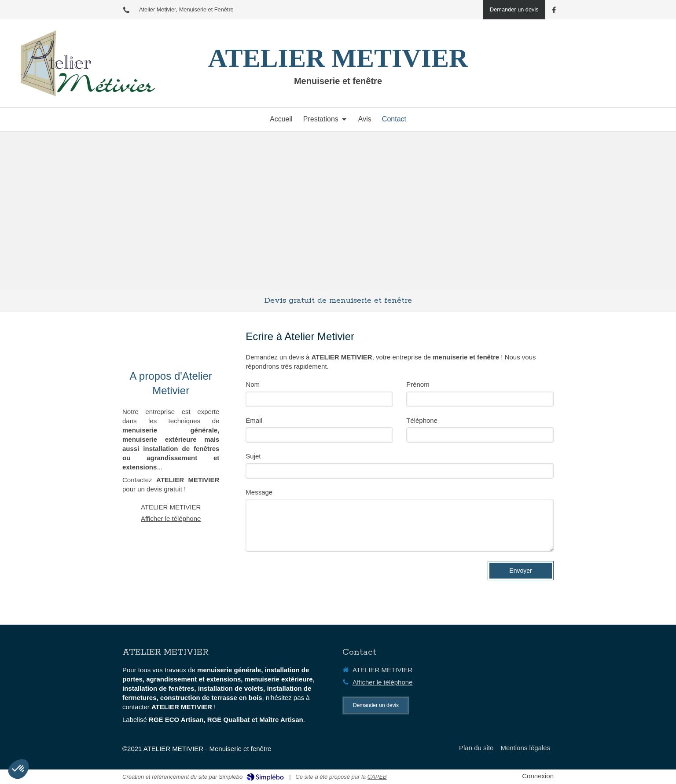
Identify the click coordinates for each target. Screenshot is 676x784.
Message (259, 492)
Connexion (538, 776)
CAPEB (377, 777)
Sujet (253, 456)
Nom (253, 384)
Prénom (418, 384)
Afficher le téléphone (171, 518)
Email (254, 420)
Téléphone (422, 420)
